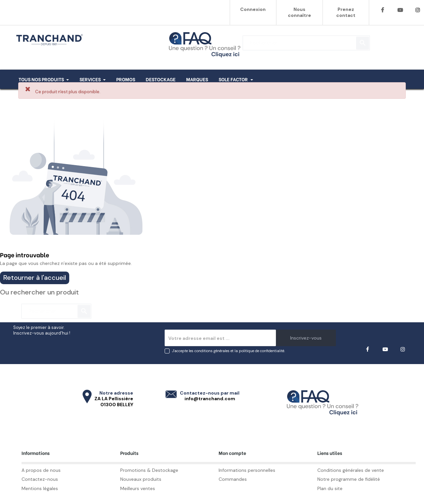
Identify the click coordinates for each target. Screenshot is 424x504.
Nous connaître (299, 12)
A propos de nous (41, 470)
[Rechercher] (306, 40)
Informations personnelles (247, 470)
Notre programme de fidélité (349, 479)
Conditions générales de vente (351, 470)
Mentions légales (40, 488)
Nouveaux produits (141, 479)
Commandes (233, 479)
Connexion (253, 9)
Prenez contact (346, 12)
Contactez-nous (40, 479)
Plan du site (330, 488)
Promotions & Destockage (149, 470)
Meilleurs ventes (138, 488)
